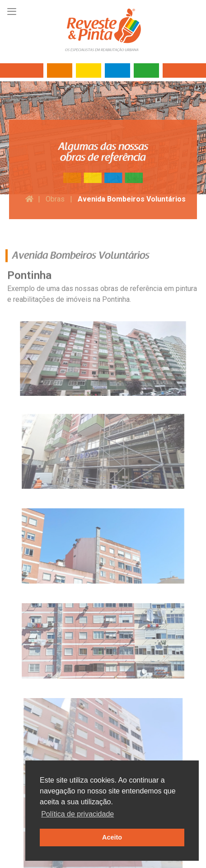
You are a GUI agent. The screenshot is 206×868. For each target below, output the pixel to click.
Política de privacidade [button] (77, 814)
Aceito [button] (112, 837)
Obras (55, 199)
